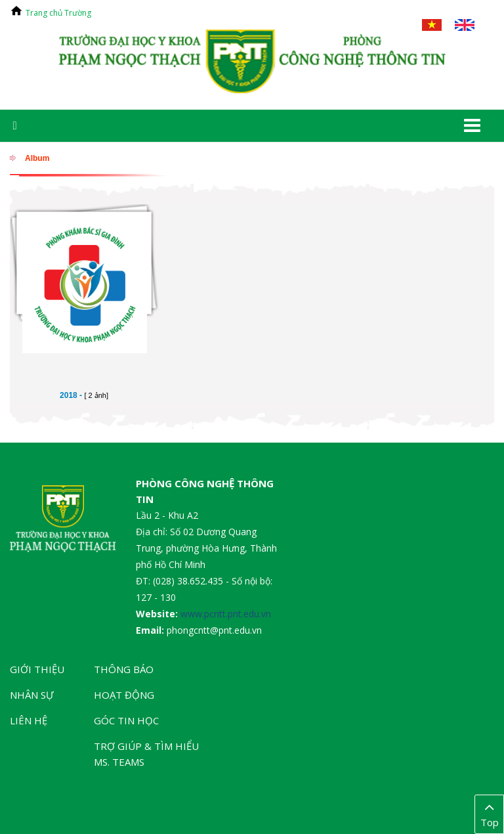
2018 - (84, 395)
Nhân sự (32, 695)
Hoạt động (124, 695)
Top (489, 814)
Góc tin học (126, 720)
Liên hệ (29, 720)
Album (37, 158)
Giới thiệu (37, 669)
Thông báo (124, 669)
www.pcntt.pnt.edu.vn (226, 614)
